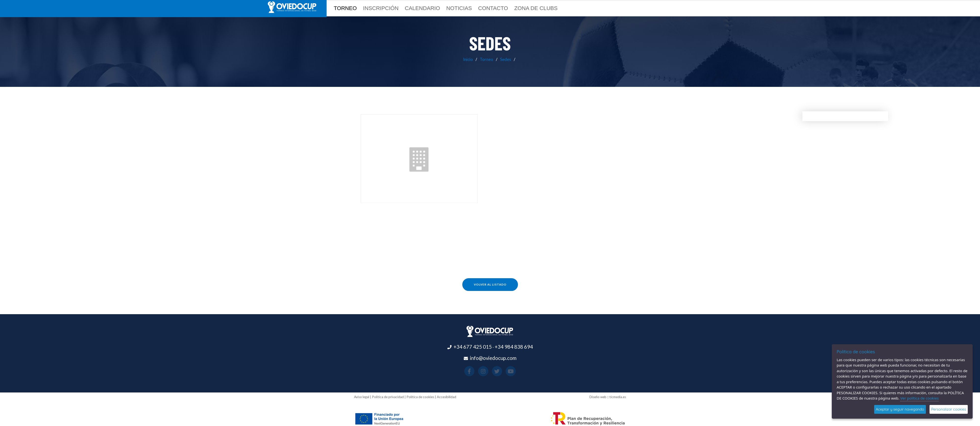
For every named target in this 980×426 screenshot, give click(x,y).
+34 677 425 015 (473, 347)
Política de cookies (420, 397)
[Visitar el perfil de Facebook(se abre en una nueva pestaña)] (480, 371)
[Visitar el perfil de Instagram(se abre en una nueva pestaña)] (486, 371)
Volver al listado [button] (490, 284)
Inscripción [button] (381, 8)
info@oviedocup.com (493, 358)
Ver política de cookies (920, 398)
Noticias (459, 8)
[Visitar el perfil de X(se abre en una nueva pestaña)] (494, 371)
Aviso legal (362, 397)
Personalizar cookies (949, 409)
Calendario (422, 8)
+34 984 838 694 (514, 347)
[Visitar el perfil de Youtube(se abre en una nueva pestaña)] (500, 371)
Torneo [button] (345, 8)
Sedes (506, 59)
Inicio (468, 59)
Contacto (493, 8)
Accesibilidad (447, 397)
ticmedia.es (618, 397)
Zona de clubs (536, 8)
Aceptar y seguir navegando (900, 409)
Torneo (486, 59)
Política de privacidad (388, 397)
